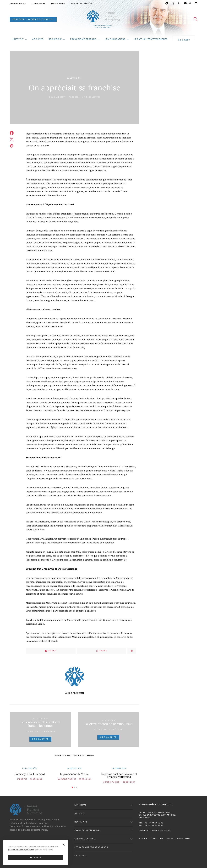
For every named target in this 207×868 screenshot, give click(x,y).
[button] (72, 787)
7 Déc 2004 (74, 97)
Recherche (55, 39)
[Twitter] (173, 3)
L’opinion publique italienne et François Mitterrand (119, 775)
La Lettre (184, 40)
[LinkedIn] (179, 3)
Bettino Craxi (101, 730)
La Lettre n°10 (74, 78)
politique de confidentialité (21, 850)
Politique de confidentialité (175, 839)
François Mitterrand (83, 39)
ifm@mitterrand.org (160, 831)
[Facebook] (167, 3)
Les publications (115, 39)
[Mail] (196, 3)
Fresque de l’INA (18, 4)
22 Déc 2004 (85, 779)
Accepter (36, 858)
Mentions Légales (148, 839)
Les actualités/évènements (151, 39)
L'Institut (22, 779)
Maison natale (58, 4)
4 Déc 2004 (49, 731)
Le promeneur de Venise (74, 774)
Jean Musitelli (34, 731)
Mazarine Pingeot (67, 779)
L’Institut (18, 39)
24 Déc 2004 (36, 779)
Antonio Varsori (112, 782)
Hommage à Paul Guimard (30, 774)
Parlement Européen (82, 4)
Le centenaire (38, 4)
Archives (38, 39)
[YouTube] (188, 3)
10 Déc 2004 (117, 730)
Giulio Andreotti (57, 97)
